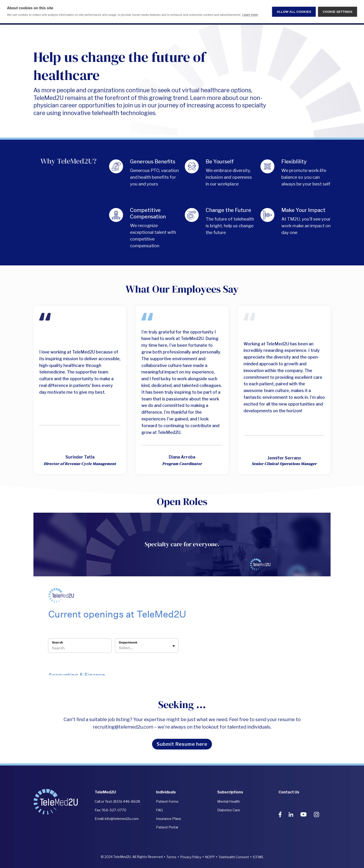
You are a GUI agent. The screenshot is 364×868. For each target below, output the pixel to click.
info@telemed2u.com (122, 819)
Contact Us (289, 792)
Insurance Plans (169, 819)
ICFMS (258, 857)
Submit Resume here (182, 744)
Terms (171, 857)
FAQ (159, 810)
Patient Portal (167, 827)
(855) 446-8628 (127, 802)
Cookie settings (338, 12)
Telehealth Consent (234, 857)
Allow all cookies (294, 12)
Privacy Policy (191, 857)
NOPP (210, 857)
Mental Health (229, 802)
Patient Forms (167, 802)
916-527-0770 (114, 810)
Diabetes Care (229, 810)
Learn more (250, 15)
